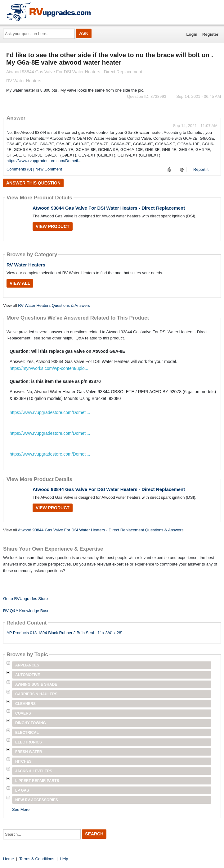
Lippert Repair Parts (37, 781)
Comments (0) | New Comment (34, 169)
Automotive (28, 675)
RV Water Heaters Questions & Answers (54, 305)
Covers (23, 713)
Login (192, 34)
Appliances (27, 665)
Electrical (27, 733)
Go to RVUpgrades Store (25, 599)
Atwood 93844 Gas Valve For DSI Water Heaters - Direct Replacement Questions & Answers (101, 530)
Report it (201, 169)
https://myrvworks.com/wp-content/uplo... (49, 368)
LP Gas (22, 790)
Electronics (29, 742)
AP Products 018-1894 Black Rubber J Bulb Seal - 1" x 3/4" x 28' (64, 633)
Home (9, 859)
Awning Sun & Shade (36, 684)
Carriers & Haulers (36, 694)
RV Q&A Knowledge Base (26, 611)
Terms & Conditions (37, 859)
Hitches (23, 761)
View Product (53, 226)
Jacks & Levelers (34, 771)
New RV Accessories (37, 800)
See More (21, 809)
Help (64, 859)
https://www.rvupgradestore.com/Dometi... (44, 161)
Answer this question (33, 183)
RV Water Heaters (26, 265)
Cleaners (25, 704)
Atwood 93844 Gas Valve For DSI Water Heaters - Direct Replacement (109, 208)
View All (20, 283)
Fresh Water (29, 752)
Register (210, 34)
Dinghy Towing (31, 723)
